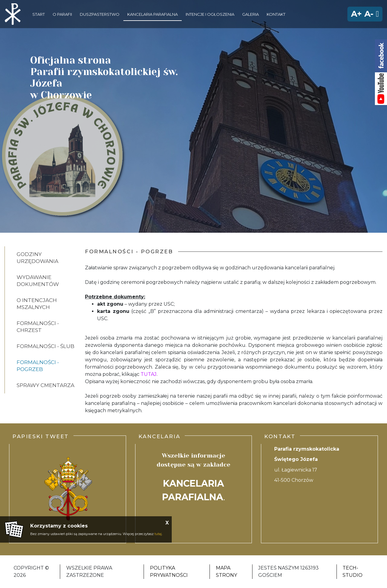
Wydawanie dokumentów (38, 281)
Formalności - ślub (46, 346)
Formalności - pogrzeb (38, 366)
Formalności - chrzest (38, 327)
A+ (356, 14)
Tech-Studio (353, 572)
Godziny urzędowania (37, 258)
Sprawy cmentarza (46, 385)
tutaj (158, 534)
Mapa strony (226, 572)
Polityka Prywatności (169, 572)
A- (369, 14)
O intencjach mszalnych (37, 304)
